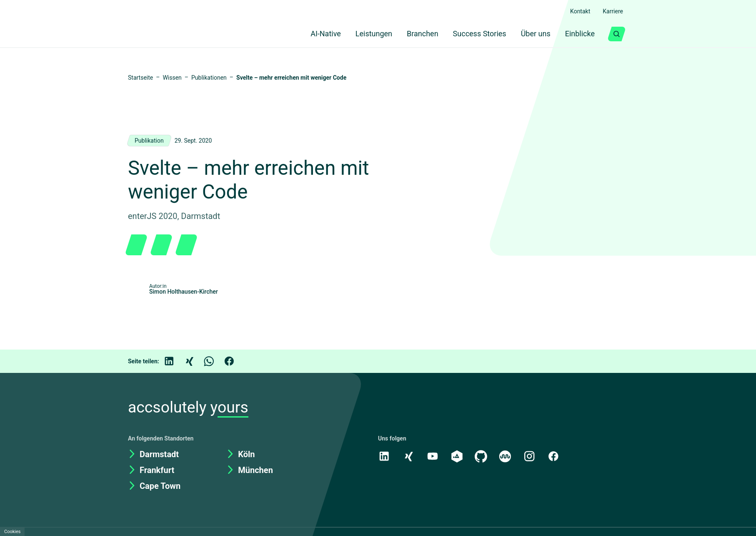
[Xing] (195, 361)
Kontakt (576, 11)
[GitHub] (483, 456)
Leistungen (361, 34)
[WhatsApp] (215, 361)
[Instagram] (532, 456)
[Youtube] (433, 456)
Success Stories (472, 34)
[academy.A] (458, 456)
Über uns (531, 34)
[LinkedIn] (175, 361)
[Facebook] (235, 361)
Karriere (611, 11)
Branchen (413, 34)
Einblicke (578, 34)
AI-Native (309, 34)
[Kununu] (507, 456)
